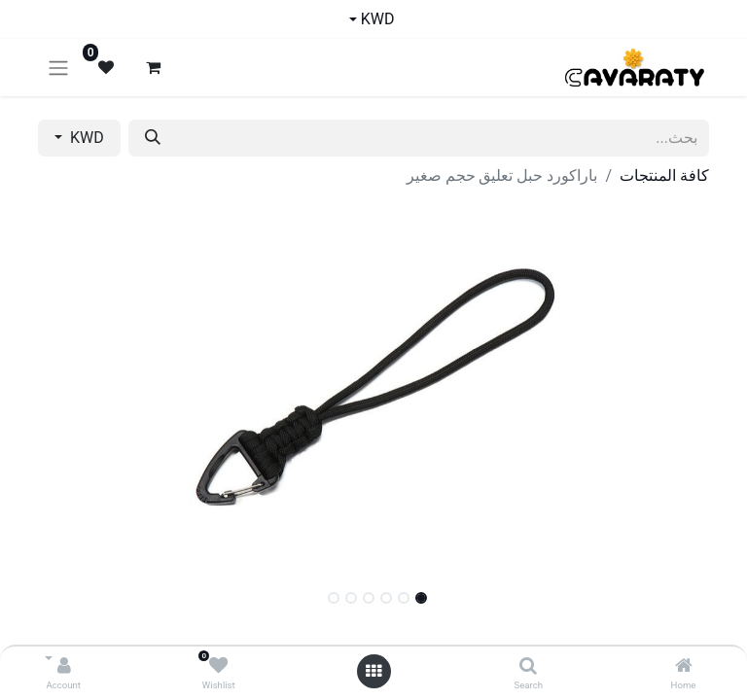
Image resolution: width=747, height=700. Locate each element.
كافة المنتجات (664, 175)
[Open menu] (373, 671)
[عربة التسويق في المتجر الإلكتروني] (153, 67)
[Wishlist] (218, 666)
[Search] (528, 666)
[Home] (684, 666)
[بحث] (153, 138)
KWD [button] (85, 138)
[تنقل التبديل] (58, 68)
